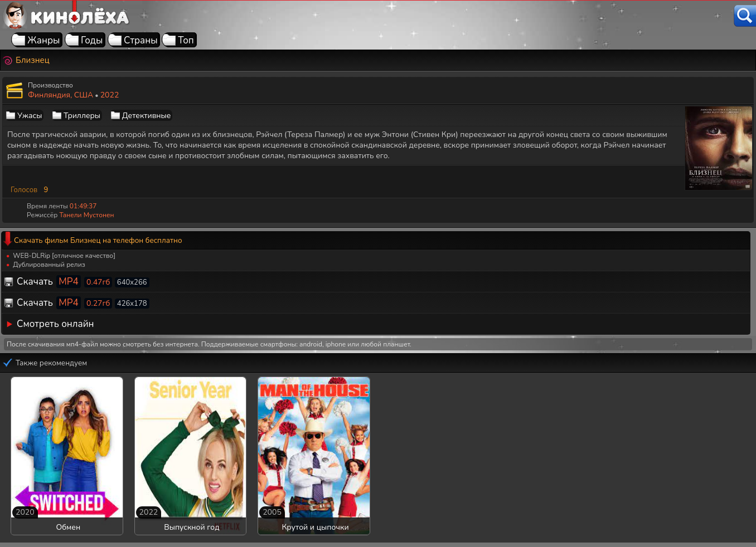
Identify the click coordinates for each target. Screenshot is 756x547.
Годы (92, 40)
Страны (141, 40)
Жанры (43, 40)
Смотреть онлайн (55, 324)
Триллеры (82, 116)
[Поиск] (745, 16)
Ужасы (30, 116)
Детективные (147, 116)
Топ (186, 40)
